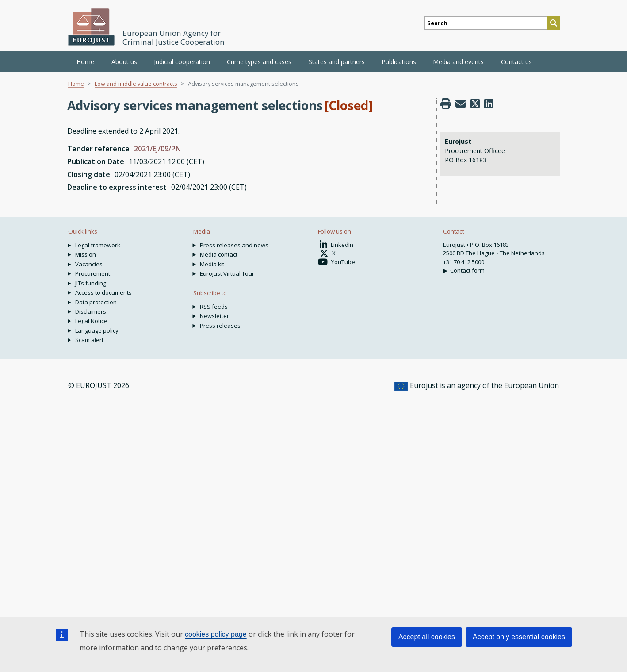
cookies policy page (216, 634)
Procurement (93, 273)
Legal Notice (91, 321)
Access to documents (103, 292)
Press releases (220, 326)
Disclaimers (91, 311)
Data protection (96, 302)
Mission (86, 254)
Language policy (97, 330)
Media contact (219, 254)
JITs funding (91, 283)
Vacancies (89, 264)
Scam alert (89, 340)
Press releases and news (234, 245)
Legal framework (98, 245)
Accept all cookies (427, 637)
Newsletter (214, 316)
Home (85, 62)
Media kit (212, 264)
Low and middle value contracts (136, 84)
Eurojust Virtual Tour (227, 273)
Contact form (467, 270)
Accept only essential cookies (519, 637)
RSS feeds (214, 307)
